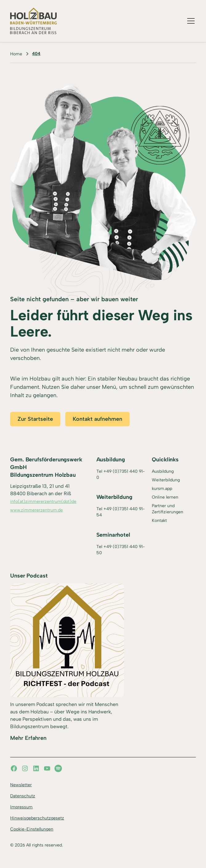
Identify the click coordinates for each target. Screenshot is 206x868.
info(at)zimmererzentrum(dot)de (43, 501)
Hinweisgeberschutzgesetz (37, 818)
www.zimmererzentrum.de (36, 510)
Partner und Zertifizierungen (168, 509)
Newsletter (21, 785)
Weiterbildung (166, 480)
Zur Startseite (35, 419)
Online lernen (165, 497)
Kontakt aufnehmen (97, 419)
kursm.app (162, 489)
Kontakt (159, 521)
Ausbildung (163, 471)
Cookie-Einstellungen (32, 829)
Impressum (21, 807)
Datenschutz (23, 796)
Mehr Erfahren (28, 738)
